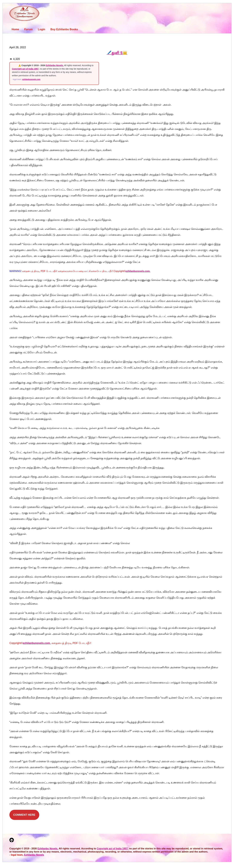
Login (42, 29)
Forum (29, 29)
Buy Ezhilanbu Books (64, 29)
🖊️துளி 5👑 (117, 53)
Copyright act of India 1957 (25, 69)
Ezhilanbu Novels (34, 855)
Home (15, 29)
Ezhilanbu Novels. (55, 65)
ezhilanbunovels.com (31, 79)
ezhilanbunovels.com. (138, 271)
